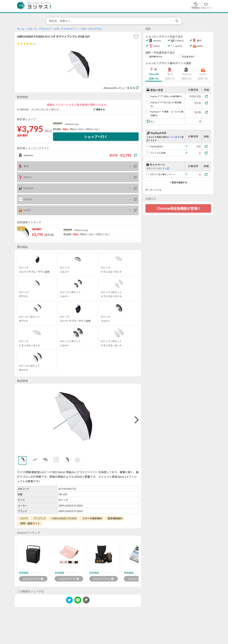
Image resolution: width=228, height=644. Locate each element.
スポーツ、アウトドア (39, 29)
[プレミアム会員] (206, 153)
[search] (177, 21)
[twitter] (69, 601)
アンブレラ (40, 518)
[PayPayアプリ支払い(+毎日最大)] (206, 96)
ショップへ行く (96, 137)
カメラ (24, 518)
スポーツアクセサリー (66, 29)
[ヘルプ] (187, 146)
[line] (78, 601)
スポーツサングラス (91, 29)
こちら (173, 137)
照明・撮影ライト (30, 523)
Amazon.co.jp (72, 124)
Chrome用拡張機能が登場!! (178, 208)
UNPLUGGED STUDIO (64, 518)
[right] (136, 420)
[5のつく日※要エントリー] (206, 174)
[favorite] (136, 37)
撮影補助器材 (115, 518)
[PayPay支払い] (206, 146)
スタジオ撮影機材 (92, 518)
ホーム (21, 29)
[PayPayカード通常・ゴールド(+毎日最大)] (206, 112)
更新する (99, 109)
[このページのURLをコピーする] (86, 601)
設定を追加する (178, 182)
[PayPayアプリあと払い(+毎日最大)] (206, 103)
